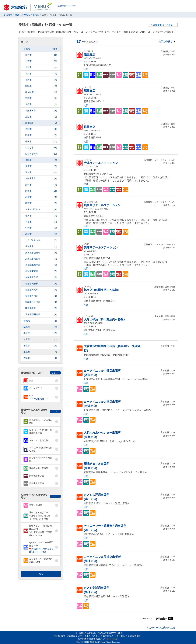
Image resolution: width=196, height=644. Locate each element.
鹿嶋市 (42, 160)
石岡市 (42, 80)
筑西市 (42, 191)
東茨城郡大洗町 (42, 259)
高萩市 (42, 117)
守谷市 (42, 172)
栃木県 (41, 333)
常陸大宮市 (42, 179)
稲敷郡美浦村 (42, 284)
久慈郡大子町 (42, 277)
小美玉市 (42, 246)
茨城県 (41, 49)
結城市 (42, 86)
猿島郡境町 (42, 308)
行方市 (42, 228)
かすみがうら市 (42, 209)
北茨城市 (42, 123)
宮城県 (41, 321)
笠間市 (42, 129)
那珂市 (42, 185)
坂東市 (42, 197)
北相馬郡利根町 (42, 314)
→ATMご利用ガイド (39, 399)
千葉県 (41, 346)
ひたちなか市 (42, 154)
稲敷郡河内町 (42, 296)
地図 (86, 69)
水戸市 (42, 55)
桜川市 (42, 216)
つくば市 (42, 148)
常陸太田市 (42, 111)
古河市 (42, 74)
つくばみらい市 (42, 240)
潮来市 (42, 166)
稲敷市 (42, 203)
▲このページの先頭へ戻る (161, 628)
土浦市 (42, 67)
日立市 (42, 61)
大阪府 (41, 358)
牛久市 (42, 142)
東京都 (41, 352)
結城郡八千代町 (42, 302)
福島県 (41, 327)
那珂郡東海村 (42, 271)
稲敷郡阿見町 (42, 290)
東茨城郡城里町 (42, 265)
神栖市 (42, 222)
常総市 (42, 104)
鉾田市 (42, 234)
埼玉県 (41, 339)
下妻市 (42, 98)
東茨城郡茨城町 (42, 253)
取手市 (42, 135)
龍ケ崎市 (42, 92)
